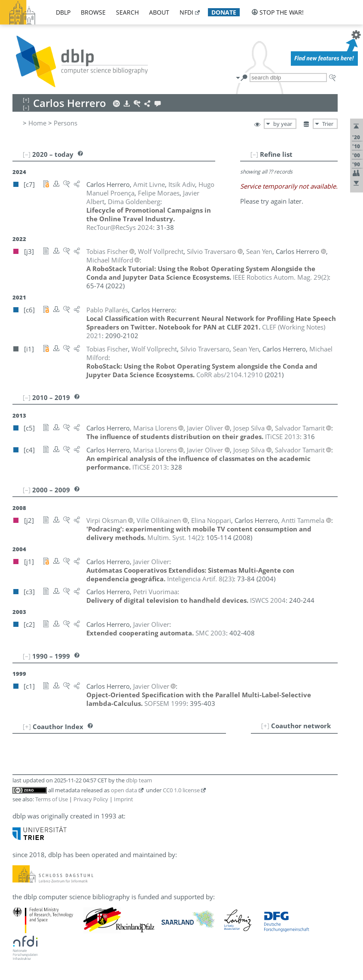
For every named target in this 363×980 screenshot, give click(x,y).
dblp (63, 12)
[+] (265, 726)
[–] (254, 154)
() (281, 277)
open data (124, 790)
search (127, 12)
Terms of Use (52, 799)
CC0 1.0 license (181, 790)
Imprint (124, 799)
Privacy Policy (91, 799)
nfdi (186, 12)
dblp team (139, 780)
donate (224, 12)
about (159, 12)
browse (93, 12)
